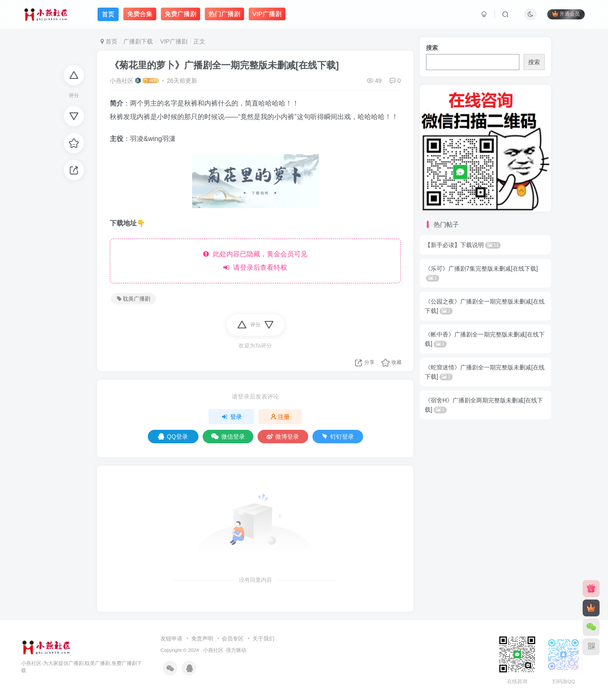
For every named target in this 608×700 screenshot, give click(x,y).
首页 (109, 41)
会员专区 (233, 639)
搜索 (432, 48)
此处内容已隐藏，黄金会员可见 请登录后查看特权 (255, 261)
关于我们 (263, 639)
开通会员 (566, 14)
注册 (280, 417)
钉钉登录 (338, 437)
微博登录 (283, 437)
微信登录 (228, 437)
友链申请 (171, 639)
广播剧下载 (138, 41)
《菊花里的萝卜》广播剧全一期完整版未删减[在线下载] (224, 65)
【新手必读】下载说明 (463, 245)
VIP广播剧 (173, 41)
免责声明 (202, 639)
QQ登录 (173, 437)
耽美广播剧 (134, 299)
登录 (231, 417)
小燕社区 (122, 81)
